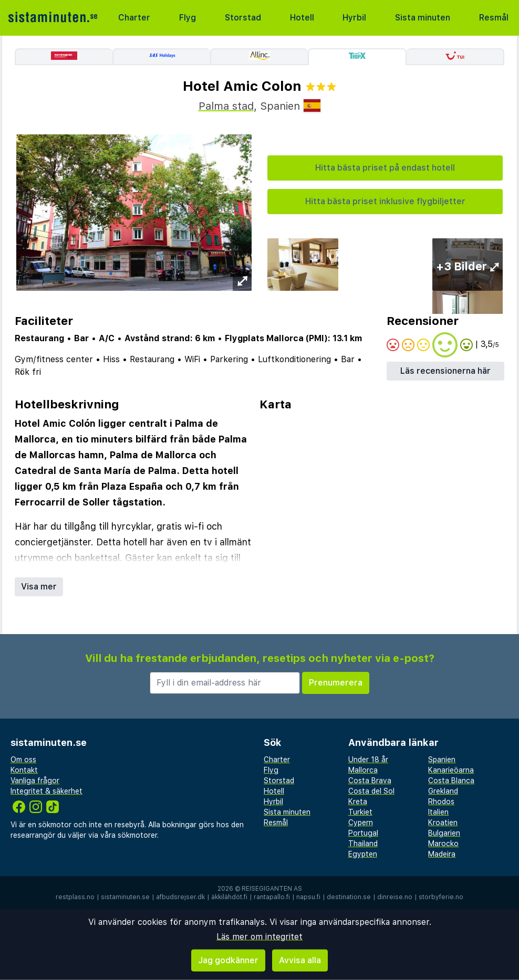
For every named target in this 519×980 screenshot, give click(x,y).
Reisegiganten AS (272, 889)
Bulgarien (444, 833)
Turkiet (360, 812)
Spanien (442, 760)
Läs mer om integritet (259, 937)
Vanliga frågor (35, 781)
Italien (438, 812)
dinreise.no (395, 897)
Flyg (188, 18)
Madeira (442, 854)
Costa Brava (370, 781)
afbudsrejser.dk (180, 897)
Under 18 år (368, 760)
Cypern (361, 823)
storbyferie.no (441, 897)
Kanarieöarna (451, 770)
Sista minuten (423, 18)
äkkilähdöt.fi (229, 897)
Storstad (243, 18)
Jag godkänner (228, 960)
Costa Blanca (451, 781)
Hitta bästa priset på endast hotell (385, 168)
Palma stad (226, 106)
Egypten (363, 854)
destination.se (349, 897)
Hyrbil (354, 18)
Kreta (358, 802)
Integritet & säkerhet (46, 791)
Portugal (363, 833)
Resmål (494, 18)
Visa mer (39, 587)
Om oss (23, 760)
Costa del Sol (371, 791)
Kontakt (24, 770)
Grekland (443, 791)
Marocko (443, 844)
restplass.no (75, 897)
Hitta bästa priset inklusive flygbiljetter (385, 201)
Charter (134, 18)
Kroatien (443, 823)
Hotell (302, 18)
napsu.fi (308, 897)
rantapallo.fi (272, 897)
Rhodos (441, 802)
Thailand (363, 844)
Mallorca (363, 770)
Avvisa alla (300, 960)
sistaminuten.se (125, 897)
